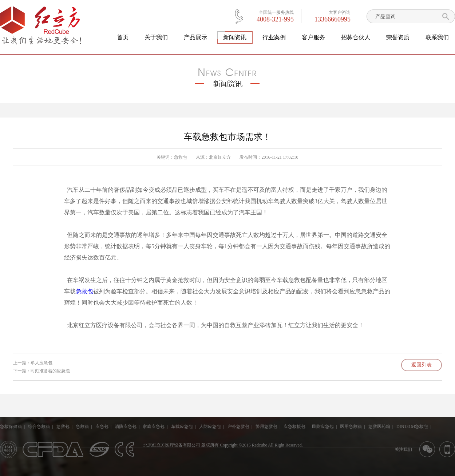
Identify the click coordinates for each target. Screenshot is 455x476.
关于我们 (156, 37)
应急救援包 (294, 427)
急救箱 (82, 427)
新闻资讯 (235, 37)
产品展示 (195, 37)
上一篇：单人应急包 (33, 363)
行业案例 (274, 37)
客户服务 (313, 37)
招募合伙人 (356, 37)
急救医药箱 (379, 427)
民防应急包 (323, 427)
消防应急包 (126, 427)
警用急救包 (266, 427)
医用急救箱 (351, 427)
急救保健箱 (11, 427)
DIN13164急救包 (412, 427)
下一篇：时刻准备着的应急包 (41, 371)
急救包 (181, 157)
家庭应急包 (154, 427)
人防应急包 (210, 427)
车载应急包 (182, 427)
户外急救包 (238, 427)
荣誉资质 (398, 37)
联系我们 (437, 37)
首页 (123, 37)
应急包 (102, 427)
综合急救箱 (39, 427)
